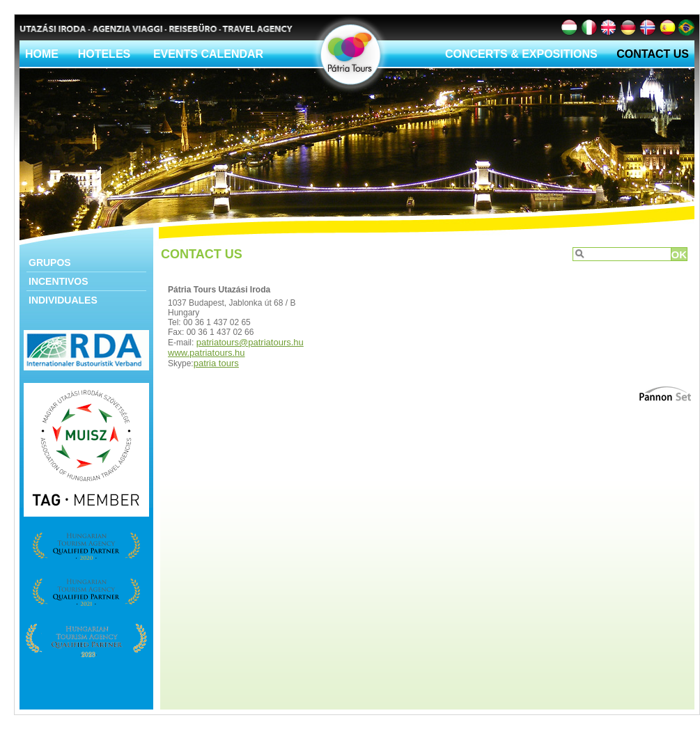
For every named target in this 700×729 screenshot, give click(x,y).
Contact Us (653, 54)
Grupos (50, 262)
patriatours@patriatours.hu (250, 342)
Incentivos (59, 281)
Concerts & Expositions (521, 54)
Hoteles (104, 54)
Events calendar (208, 54)
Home (42, 54)
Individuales (63, 300)
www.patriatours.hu (207, 353)
